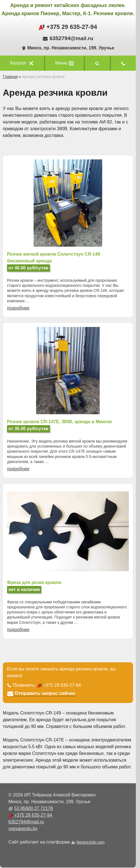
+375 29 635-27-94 (68, 27)
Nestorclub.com (90, 842)
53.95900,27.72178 (34, 808)
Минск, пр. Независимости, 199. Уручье (68, 48)
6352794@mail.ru (71, 38)
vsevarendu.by (23, 829)
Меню (64, 63)
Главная (10, 77)
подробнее (18, 308)
